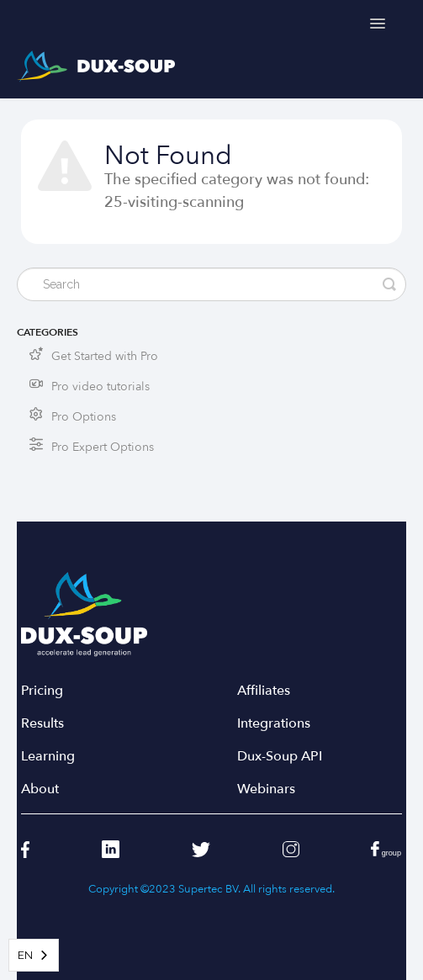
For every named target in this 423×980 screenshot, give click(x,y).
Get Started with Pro (105, 356)
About (40, 789)
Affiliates (264, 691)
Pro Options (84, 417)
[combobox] (34, 955)
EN (25, 955)
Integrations (274, 724)
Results (42, 724)
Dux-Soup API (280, 757)
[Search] (211, 284)
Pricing (42, 691)
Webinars (266, 789)
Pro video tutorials (100, 387)
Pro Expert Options (103, 447)
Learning (48, 757)
